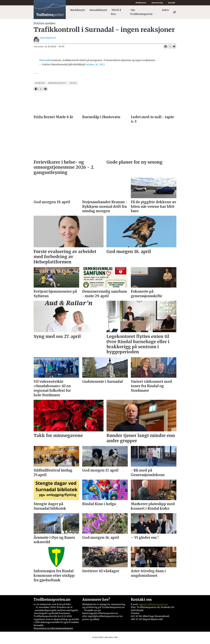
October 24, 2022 (95, 67)
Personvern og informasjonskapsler (53, 631)
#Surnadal (45, 63)
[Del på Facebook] (166, 49)
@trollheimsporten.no (156, 607)
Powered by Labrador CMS (105, 640)
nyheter (40, 86)
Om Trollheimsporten (141, 12)
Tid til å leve (116, 12)
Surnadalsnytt (98, 10)
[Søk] (175, 12)
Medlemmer (141, 3)
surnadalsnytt (57, 86)
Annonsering (157, 3)
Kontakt (172, 3)
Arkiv (165, 10)
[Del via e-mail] (174, 49)
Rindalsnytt (78, 10)
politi (73, 86)
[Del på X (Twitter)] (170, 49)
